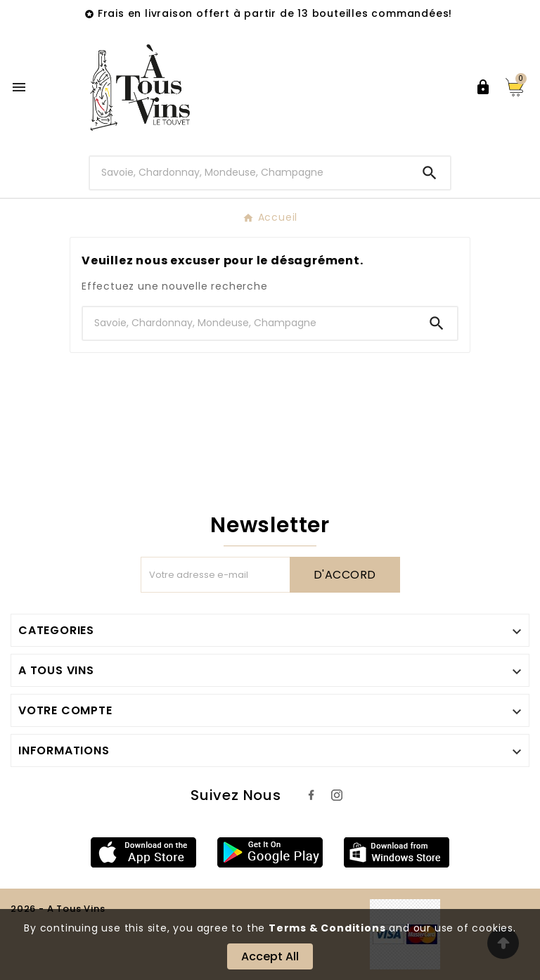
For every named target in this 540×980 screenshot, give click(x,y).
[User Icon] (483, 87)
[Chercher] (250, 173)
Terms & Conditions (327, 928)
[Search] (430, 173)
